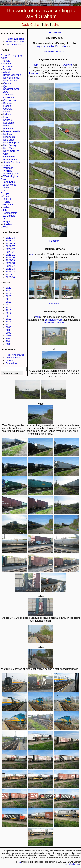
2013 (8, 316)
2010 (8, 324)
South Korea (9, 185)
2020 (8, 296)
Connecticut (10, 100)
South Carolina (12, 162)
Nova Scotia (10, 81)
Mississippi (9, 137)
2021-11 (10, 255)
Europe (5, 193)
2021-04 (10, 269)
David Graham (32, 25)
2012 (8, 319)
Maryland (9, 128)
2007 (8, 333)
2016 (8, 307)
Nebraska (9, 140)
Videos (9, 360)
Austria (6, 196)
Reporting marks (15, 355)
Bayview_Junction (54, 51)
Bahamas (8, 66)
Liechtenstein (10, 213)
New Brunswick (12, 78)
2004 (8, 341)
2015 (8, 310)
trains (55, 25)
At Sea (5, 190)
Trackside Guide (15, 42)
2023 (8, 288)
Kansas (7, 120)
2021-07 (10, 266)
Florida (7, 106)
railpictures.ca (13, 44)
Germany (8, 205)
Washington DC (12, 174)
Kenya (6, 61)
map (35, 65)
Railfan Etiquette (15, 39)
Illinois (7, 112)
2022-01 (10, 252)
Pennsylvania (11, 159)
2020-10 (10, 277)
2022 (8, 291)
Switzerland (9, 216)
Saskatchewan (12, 89)
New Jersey (10, 145)
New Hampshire (12, 143)
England (8, 221)
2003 (8, 344)
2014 (8, 313)
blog (46, 25)
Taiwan (6, 188)
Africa (4, 58)
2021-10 (10, 257)
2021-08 (10, 263)
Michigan (8, 134)
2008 (8, 330)
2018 (8, 302)
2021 (8, 293)
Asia (3, 179)
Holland (7, 207)
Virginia (7, 171)
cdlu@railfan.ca (72, 864)
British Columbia (12, 75)
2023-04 (10, 238)
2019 (8, 299)
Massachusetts (12, 131)
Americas (6, 64)
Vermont (8, 168)
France (6, 202)
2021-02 (10, 272)
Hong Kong (9, 182)
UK (4, 219)
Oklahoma (9, 157)
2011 (8, 322)
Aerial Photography (12, 55)
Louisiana (9, 123)
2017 (8, 305)
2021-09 (10, 260)
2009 (8, 327)
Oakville (67, 65)
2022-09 (10, 243)
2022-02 (10, 249)
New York (9, 148)
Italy (5, 210)
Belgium (7, 199)
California (9, 97)
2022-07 (10, 246)
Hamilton (34, 73)
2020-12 (10, 274)
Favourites (11, 363)
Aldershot (61, 46)
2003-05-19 (54, 33)
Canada (7, 69)
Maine (7, 126)
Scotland (8, 224)
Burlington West (53, 320)
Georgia (8, 109)
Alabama (8, 95)
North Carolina (11, 151)
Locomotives (13, 358)
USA (5, 92)
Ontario (7, 83)
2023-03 (10, 241)
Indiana (7, 114)
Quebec (8, 86)
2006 (8, 336)
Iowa (6, 117)
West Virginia (11, 176)
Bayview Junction (45, 46)
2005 (8, 338)
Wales (7, 227)
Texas (6, 165)
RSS (19, 862)
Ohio (6, 154)
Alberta (7, 72)
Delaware (9, 103)
